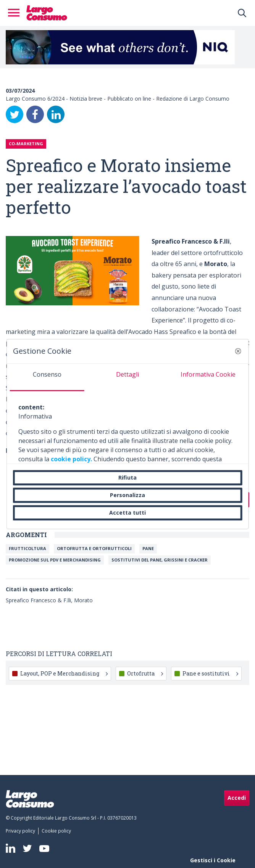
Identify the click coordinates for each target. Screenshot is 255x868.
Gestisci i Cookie (213, 860)
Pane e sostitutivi (210, 673)
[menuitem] (22, 831)
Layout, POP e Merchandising (64, 673)
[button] (238, 351)
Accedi (237, 798)
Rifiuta (127, 477)
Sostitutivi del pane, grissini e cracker (160, 560)
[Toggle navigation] (16, 13)
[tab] (47, 377)
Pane (148, 548)
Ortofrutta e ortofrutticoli (94, 548)
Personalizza (127, 495)
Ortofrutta (145, 673)
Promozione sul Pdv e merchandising (55, 560)
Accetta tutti (127, 513)
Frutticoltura (27, 548)
